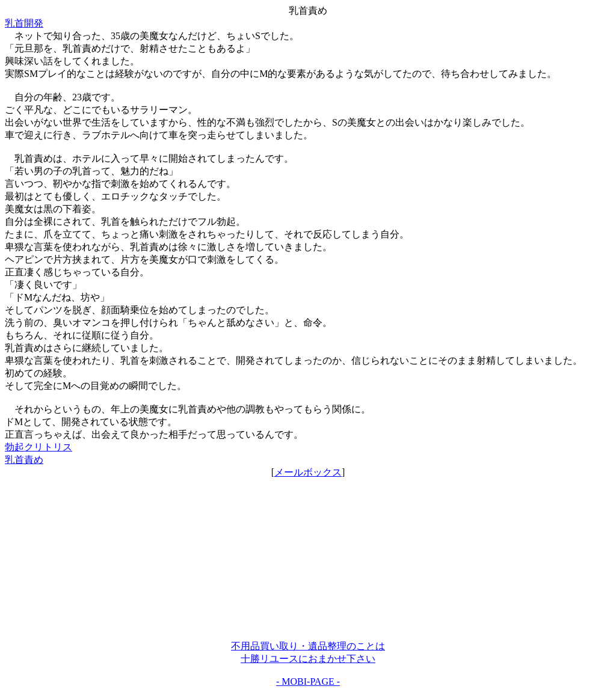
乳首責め (24, 460)
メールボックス (308, 472)
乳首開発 (24, 23)
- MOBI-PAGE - (308, 681)
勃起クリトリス (38, 447)
